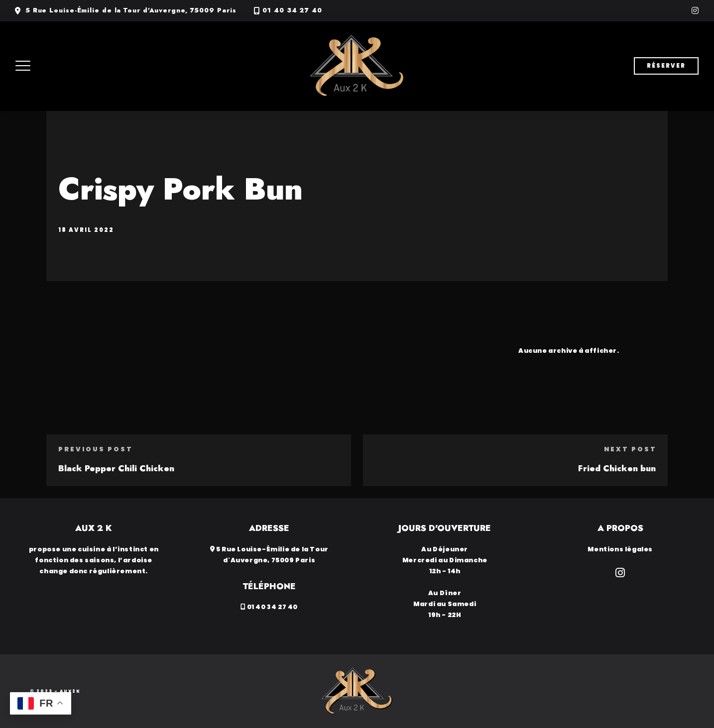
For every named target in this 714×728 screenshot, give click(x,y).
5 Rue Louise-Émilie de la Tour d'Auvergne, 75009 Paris (131, 10)
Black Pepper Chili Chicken (116, 468)
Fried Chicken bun (617, 468)
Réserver (666, 66)
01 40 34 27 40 (292, 10)
